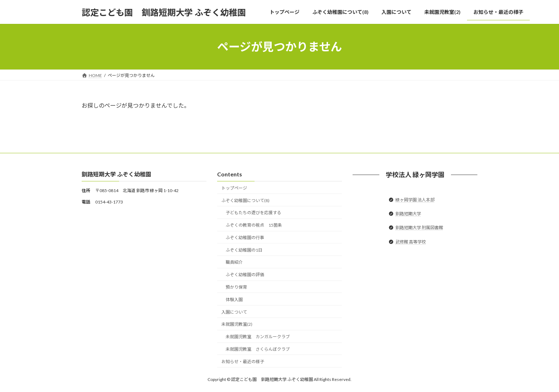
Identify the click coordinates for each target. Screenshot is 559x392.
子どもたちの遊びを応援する (253, 213)
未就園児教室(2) (237, 324)
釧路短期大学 (408, 214)
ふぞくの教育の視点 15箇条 (254, 225)
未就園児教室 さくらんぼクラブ (258, 349)
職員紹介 (234, 262)
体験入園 (234, 300)
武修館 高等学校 (411, 242)
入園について (234, 312)
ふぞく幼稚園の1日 (244, 250)
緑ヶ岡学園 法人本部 (415, 200)
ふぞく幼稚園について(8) (245, 200)
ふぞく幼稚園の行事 (245, 238)
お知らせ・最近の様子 (243, 362)
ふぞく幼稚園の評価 (245, 275)
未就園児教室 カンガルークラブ (258, 337)
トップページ (234, 188)
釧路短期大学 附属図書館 (419, 228)
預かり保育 (236, 287)
